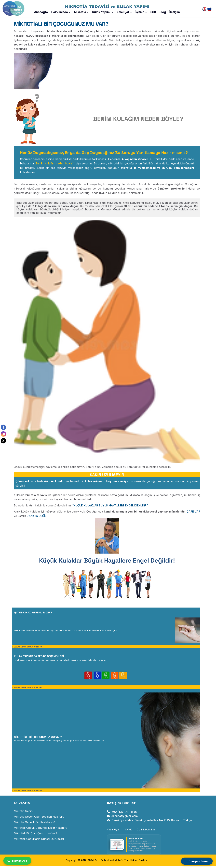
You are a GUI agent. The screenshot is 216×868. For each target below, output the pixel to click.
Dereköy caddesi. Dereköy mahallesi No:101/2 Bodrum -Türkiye (150, 822)
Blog (163, 12)
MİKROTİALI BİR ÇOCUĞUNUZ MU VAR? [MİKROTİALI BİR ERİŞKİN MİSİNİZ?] (38, 739)
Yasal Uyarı (114, 832)
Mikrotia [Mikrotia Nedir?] (80, 12)
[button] (17, 861)
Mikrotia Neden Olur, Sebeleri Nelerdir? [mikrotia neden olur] (39, 819)
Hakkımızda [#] (60, 12)
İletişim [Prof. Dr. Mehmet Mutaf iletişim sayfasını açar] (174, 12)
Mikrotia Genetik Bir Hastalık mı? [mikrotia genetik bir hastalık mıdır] (35, 824)
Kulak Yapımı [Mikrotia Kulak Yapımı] (101, 12)
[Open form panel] (197, 861)
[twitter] (3, 441)
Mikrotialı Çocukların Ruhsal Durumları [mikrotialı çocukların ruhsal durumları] (39, 841)
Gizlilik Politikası (146, 832)
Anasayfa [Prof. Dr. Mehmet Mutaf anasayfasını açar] (41, 12)
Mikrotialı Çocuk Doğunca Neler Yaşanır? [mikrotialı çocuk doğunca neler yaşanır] (40, 830)
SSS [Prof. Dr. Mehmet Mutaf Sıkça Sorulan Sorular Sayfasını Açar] (153, 12)
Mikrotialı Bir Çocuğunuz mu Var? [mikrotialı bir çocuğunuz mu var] (36, 835)
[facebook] (3, 427)
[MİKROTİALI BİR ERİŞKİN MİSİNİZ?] (60, 742)
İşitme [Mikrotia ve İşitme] (140, 12)
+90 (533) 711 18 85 (122, 814)
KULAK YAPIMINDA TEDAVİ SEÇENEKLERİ (39, 658)
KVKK (129, 832)
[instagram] (3, 434)
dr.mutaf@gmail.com (122, 818)
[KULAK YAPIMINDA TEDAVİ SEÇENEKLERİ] (61, 662)
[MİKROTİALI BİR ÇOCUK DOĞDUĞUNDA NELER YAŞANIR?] (66, 632)
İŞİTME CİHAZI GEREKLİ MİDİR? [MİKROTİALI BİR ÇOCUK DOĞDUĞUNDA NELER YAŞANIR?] (33, 615)
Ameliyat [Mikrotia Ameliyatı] (123, 12)
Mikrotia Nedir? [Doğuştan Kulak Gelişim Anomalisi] (24, 813)
